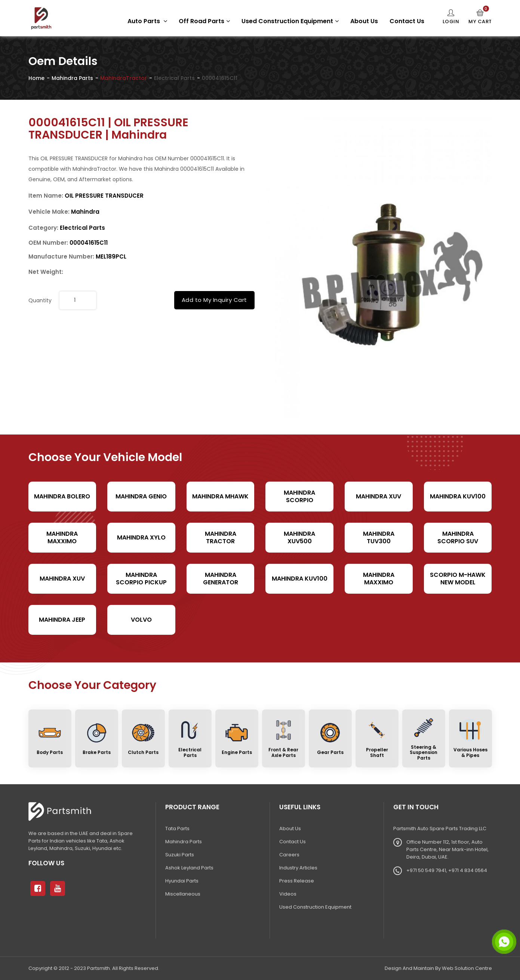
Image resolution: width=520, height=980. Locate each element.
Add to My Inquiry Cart (214, 300)
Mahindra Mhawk (220, 496)
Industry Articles (298, 868)
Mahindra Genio (141, 496)
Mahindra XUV (379, 496)
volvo (141, 620)
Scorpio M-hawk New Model (458, 578)
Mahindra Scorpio (299, 496)
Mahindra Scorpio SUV (458, 537)
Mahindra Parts (72, 78)
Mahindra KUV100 (458, 496)
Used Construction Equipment (290, 21)
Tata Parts (177, 828)
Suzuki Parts (180, 855)
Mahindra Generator (221, 578)
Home (36, 78)
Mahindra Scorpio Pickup (141, 578)
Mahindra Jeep (62, 620)
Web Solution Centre (467, 968)
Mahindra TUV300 (379, 537)
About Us (364, 21)
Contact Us (407, 21)
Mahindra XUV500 (299, 537)
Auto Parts (147, 21)
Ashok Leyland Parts (189, 868)
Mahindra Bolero (62, 496)
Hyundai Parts (182, 881)
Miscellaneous (183, 894)
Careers (289, 855)
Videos (288, 894)
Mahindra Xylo (141, 537)
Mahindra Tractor (221, 537)
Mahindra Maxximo (62, 537)
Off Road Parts (204, 21)
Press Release (297, 881)
